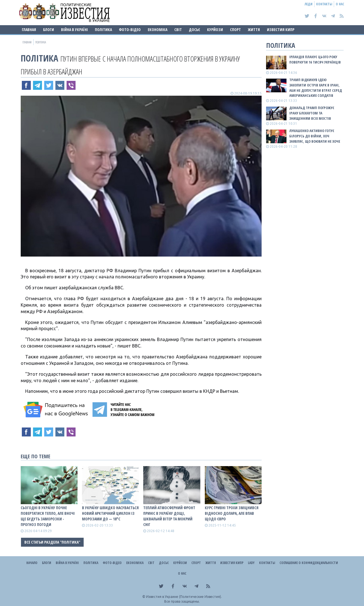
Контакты (324, 4)
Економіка (158, 30)
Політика (103, 30)
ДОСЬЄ (194, 30)
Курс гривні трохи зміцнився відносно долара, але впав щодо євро (232, 513)
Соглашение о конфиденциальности (309, 563)
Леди (309, 4)
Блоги (49, 30)
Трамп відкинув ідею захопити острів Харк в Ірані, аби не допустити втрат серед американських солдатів (316, 88)
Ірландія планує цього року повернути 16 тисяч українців (315, 59)
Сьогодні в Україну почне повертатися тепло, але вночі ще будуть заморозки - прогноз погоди (48, 516)
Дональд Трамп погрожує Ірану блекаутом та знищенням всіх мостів (312, 113)
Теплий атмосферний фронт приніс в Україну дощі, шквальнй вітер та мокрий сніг (169, 516)
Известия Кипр (281, 30)
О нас (340, 4)
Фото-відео (130, 30)
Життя (254, 30)
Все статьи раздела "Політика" (52, 542)
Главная (29, 30)
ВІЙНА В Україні (74, 30)
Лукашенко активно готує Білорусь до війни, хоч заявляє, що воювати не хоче (315, 136)
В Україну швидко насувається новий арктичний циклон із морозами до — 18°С (110, 513)
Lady (251, 563)
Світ (178, 30)
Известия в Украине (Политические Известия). (184, 597)
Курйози (215, 30)
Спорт (235, 30)
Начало (32, 563)
